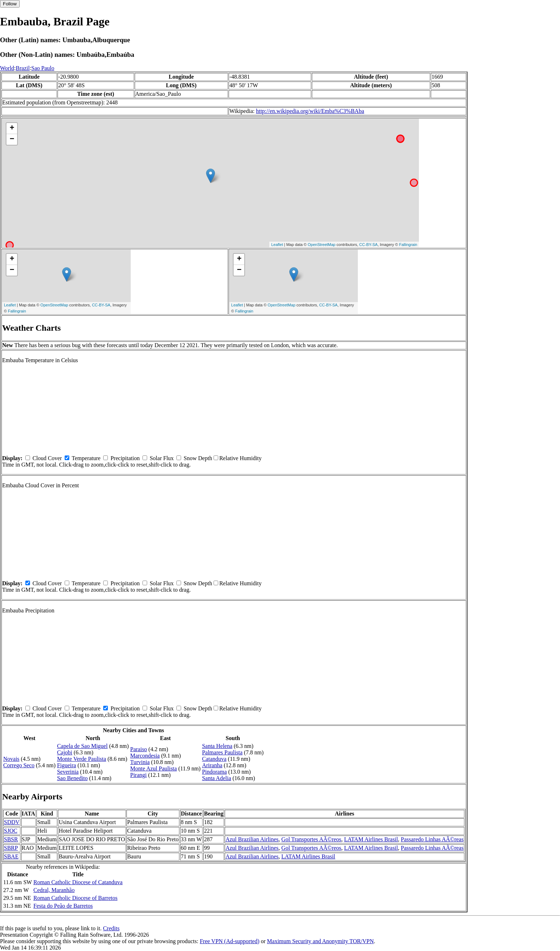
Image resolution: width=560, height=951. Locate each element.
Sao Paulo (43, 68)
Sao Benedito (72, 778)
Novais (11, 759)
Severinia (68, 772)
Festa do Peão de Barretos (63, 906)
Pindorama (214, 772)
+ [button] (12, 128)
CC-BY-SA (369, 245)
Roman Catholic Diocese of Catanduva (78, 882)
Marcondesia (145, 756)
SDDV (12, 822)
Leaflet (277, 245)
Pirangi (139, 775)
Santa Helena (217, 746)
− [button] (12, 139)
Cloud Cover (47, 458)
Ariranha (212, 765)
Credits (111, 928)
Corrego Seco (19, 765)
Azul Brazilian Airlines (252, 839)
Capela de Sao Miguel (82, 746)
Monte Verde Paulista (82, 759)
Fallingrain (408, 245)
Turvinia (140, 762)
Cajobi (65, 752)
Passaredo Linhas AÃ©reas (432, 839)
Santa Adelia (217, 778)
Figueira (67, 765)
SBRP (11, 848)
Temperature (86, 458)
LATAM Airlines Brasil (371, 839)
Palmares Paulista (222, 752)
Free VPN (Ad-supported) (229, 941)
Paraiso (139, 749)
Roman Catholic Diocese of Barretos (75, 898)
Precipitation (125, 458)
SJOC (11, 831)
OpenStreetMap (322, 245)
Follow (10, 4)
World (7, 68)
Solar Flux (162, 458)
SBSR (11, 839)
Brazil (23, 68)
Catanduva (214, 759)
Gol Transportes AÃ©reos (311, 839)
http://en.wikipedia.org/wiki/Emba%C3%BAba (310, 111)
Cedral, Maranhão (54, 890)
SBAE (11, 856)
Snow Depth (198, 458)
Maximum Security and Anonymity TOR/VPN (321, 941)
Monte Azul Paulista (154, 768)
